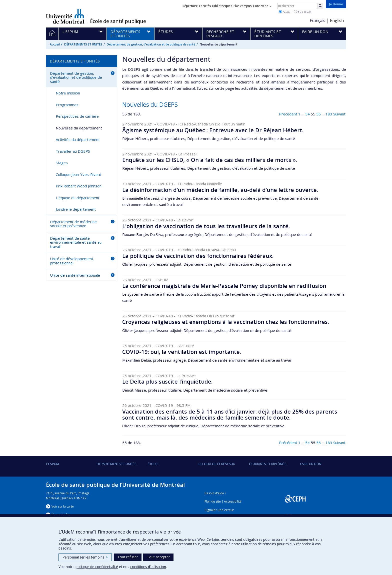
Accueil (55, 44)
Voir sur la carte (63, 506)
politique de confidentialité (97, 567)
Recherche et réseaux (217, 464)
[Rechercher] (320, 6)
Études (154, 464)
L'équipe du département (78, 198)
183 (329, 114)
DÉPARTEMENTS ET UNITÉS (83, 44)
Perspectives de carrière (77, 116)
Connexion (262, 6)
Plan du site (213, 501)
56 (318, 114)
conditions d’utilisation (148, 567)
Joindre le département (76, 209)
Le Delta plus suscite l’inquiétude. (167, 381)
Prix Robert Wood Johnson (79, 186)
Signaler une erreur (219, 510)
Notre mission (68, 93)
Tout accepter (158, 557)
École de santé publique (118, 21)
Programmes (67, 105)
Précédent (288, 114)
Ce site (284, 12)
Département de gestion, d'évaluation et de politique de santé (151, 44)
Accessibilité (233, 501)
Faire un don (311, 464)
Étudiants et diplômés (268, 464)
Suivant (339, 114)
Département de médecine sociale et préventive (73, 224)
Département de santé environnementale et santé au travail (76, 242)
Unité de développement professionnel (72, 261)
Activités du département (78, 139)
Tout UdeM (302, 12)
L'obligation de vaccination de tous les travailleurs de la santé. (206, 226)
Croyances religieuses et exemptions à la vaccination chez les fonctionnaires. (226, 322)
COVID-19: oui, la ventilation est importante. (182, 352)
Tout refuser (128, 557)
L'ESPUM (52, 464)
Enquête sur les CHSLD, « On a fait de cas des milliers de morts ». (210, 160)
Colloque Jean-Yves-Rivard (78, 174)
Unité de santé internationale (75, 275)
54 (307, 114)
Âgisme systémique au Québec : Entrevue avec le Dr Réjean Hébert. (213, 130)
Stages (62, 163)
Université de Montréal (65, 16)
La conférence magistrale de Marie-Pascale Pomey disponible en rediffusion (224, 286)
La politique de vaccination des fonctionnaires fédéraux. (198, 256)
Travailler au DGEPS (73, 151)
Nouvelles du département (79, 128)
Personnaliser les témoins (85, 557)
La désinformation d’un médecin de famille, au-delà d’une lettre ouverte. (220, 190)
